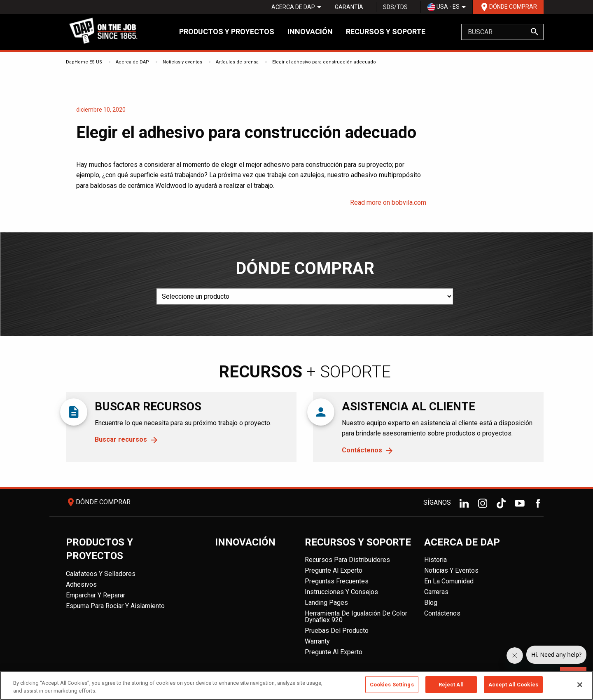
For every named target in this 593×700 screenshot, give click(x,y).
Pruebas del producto (337, 631)
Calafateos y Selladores (101, 574)
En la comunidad (449, 581)
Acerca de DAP (293, 7)
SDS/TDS (395, 7)
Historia (435, 560)
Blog (431, 603)
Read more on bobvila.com (388, 203)
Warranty (317, 641)
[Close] (580, 687)
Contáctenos (362, 450)
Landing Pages (326, 603)
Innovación (310, 32)
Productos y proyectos (227, 32)
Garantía (349, 7)
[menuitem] (293, 7)
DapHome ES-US (84, 62)
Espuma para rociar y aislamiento (115, 606)
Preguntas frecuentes (337, 581)
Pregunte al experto (334, 570)
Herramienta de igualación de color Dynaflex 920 (356, 617)
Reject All (451, 687)
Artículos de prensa (237, 62)
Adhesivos (81, 584)
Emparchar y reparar (96, 595)
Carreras (436, 592)
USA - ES (444, 7)
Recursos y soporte (386, 32)
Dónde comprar (508, 7)
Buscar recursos (121, 439)
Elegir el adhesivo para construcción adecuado (324, 62)
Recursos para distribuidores (347, 560)
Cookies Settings (392, 687)
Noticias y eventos (182, 62)
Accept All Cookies (513, 687)
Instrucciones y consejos (341, 592)
